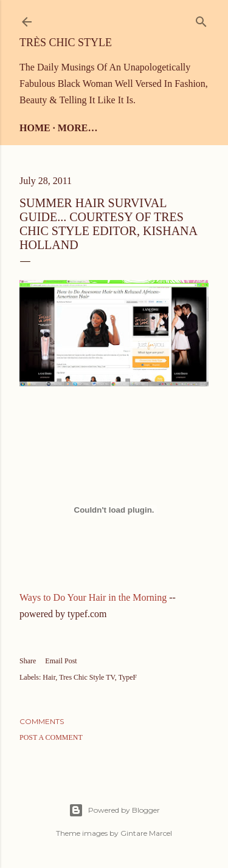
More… (78, 128)
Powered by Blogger (114, 810)
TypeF (128, 677)
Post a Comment (51, 737)
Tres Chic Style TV (87, 677)
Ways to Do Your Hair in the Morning (93, 597)
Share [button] (28, 661)
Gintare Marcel (146, 833)
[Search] (201, 19)
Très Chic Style (66, 43)
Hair (49, 677)
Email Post (61, 661)
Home (35, 128)
